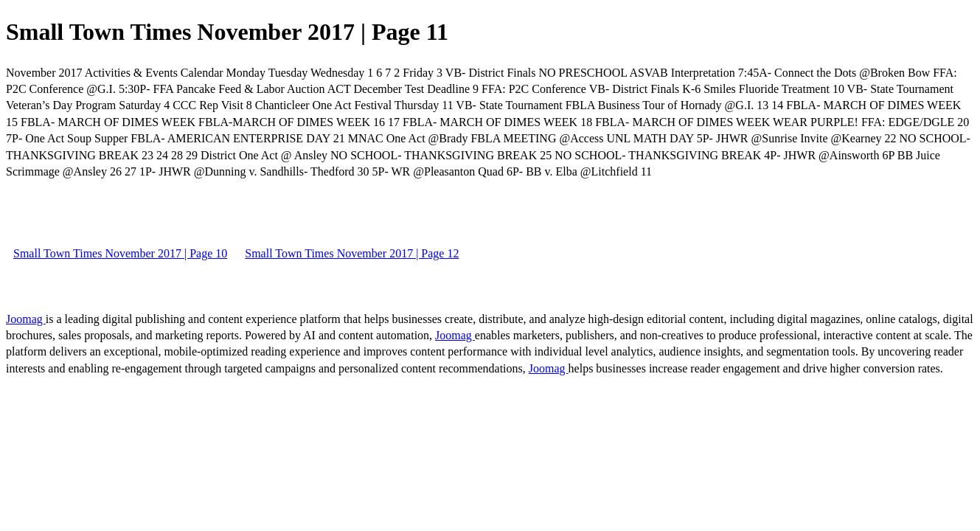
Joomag (26, 319)
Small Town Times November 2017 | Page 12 (352, 253)
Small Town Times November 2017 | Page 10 (120, 253)
